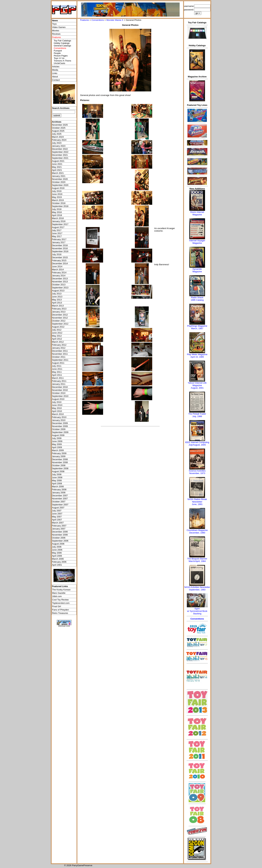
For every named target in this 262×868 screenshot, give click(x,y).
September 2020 (60, 185)
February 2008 (59, 490)
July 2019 (57, 191)
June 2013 (57, 297)
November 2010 (60, 390)
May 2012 (57, 336)
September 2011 (60, 360)
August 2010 (58, 399)
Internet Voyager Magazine (197, 242)
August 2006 (58, 544)
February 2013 (59, 309)
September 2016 (60, 251)
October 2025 (59, 128)
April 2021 (57, 170)
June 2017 (57, 233)
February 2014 (59, 273)
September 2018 (60, 206)
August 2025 (58, 131)
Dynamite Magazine (197, 270)
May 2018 (57, 212)
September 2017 (60, 224)
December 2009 (60, 423)
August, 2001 (197, 388)
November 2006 (60, 535)
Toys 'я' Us (59, 58)
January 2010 (59, 420)
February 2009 (59, 453)
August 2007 (58, 508)
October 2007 (59, 502)
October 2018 (59, 203)
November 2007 (60, 499)
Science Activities (197, 471)
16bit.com (57, 596)
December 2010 (60, 387)
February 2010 (59, 417)
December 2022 (60, 149)
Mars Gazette (59, 593)
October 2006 (59, 538)
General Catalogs (62, 46)
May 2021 (57, 167)
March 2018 (58, 218)
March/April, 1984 (197, 561)
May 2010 (57, 408)
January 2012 (59, 348)
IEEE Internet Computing (197, 442)
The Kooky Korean (61, 590)
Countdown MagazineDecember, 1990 (197, 531)
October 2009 (59, 429)
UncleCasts (59, 63)
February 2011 (59, 381)
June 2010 (57, 405)
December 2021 (60, 155)
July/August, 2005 (197, 445)
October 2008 (59, 465)
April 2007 (57, 520)
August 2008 (58, 471)
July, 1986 (197, 416)
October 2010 (59, 393)
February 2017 (59, 239)
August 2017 (58, 227)
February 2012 (59, 345)
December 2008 (60, 459)
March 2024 (58, 137)
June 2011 (57, 369)
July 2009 (57, 438)
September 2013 (60, 288)
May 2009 (57, 444)
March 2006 (58, 559)
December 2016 (60, 245)
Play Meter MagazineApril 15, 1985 (197, 356)
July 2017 (57, 230)
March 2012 (58, 342)
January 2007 (59, 529)
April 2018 (57, 215)
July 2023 (57, 143)
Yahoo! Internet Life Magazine (197, 384)
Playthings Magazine (197, 326)
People (57, 53)
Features (85, 20)
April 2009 (57, 447)
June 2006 (57, 550)
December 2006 (60, 532)
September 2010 (60, 396)
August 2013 (58, 291)
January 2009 (59, 456)
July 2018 (57, 209)
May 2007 (57, 517)
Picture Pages (61, 56)
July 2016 (57, 254)
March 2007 (58, 523)
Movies (56, 31)
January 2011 (59, 384)
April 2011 (57, 375)
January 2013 (59, 312)
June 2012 (57, 333)
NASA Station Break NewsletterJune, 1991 (197, 502)
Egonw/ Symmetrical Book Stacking (197, 611)
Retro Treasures (60, 613)
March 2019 (58, 200)
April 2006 (57, 556)
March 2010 (58, 414)
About (55, 77)
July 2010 (57, 402)
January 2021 (59, 176)
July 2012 (57, 330)
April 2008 (57, 483)
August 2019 (58, 188)
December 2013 (60, 279)
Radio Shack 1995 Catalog (197, 299)
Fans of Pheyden (61, 610)
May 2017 (57, 236)
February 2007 (59, 526)
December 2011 (60, 351)
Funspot (58, 51)
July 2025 (57, 134)
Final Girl (57, 606)
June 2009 (57, 441)
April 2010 (57, 411)
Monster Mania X (115, 20)
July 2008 (57, 474)
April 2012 (57, 339)
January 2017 (59, 242)
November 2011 (60, 354)
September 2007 (60, 505)
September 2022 (60, 152)
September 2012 (60, 324)
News (55, 21)
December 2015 (60, 257)
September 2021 (60, 158)
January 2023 (59, 146)
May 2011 (57, 372)
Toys (54, 24)
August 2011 (58, 363)
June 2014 (57, 266)
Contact (56, 80)
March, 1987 (197, 328)
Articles (56, 67)
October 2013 (59, 285)
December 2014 (60, 263)
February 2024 (59, 140)
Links (55, 73)
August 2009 (58, 435)
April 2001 (57, 565)
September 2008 (60, 468)
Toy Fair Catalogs (62, 41)
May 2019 (57, 197)
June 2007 (57, 514)
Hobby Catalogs (62, 43)
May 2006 (57, 553)
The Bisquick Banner (197, 559)
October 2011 (59, 357)
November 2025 (60, 125)
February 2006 (59, 562)
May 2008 (57, 480)
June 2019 (57, 194)
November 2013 (60, 282)
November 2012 (60, 318)
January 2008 (59, 493)
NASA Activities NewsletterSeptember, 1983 (197, 588)
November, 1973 (197, 473)
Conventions (98, 20)
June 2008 (57, 477)
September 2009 (60, 432)
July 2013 (57, 294)
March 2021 (58, 173)
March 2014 (58, 269)
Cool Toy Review (60, 600)
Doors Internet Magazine (197, 213)
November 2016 (60, 248)
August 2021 (58, 161)
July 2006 (57, 547)
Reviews (56, 34)
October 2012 (59, 321)
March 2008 (58, 486)
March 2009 (58, 450)
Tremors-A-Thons (62, 61)
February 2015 (59, 260)
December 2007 (60, 496)
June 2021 (57, 164)
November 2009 (60, 426)
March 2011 (58, 378)
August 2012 (58, 327)
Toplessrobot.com (61, 603)
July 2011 (57, 366)
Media (55, 70)
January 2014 (59, 276)
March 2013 (58, 306)
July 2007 (57, 511)
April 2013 (57, 303)
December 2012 (60, 315)
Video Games (59, 27)
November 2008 (60, 462)
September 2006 (60, 541)
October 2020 (59, 182)
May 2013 (57, 300)
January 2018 (59, 221)
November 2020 (60, 179)
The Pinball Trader (197, 414)
